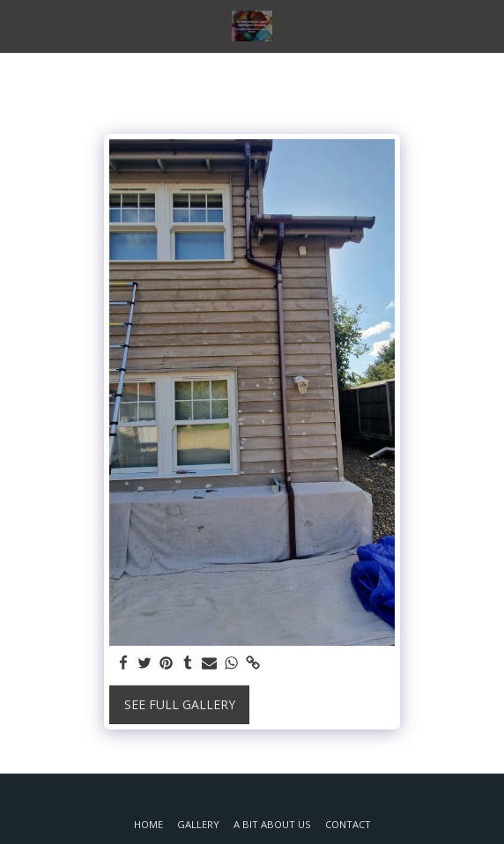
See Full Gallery (180, 704)
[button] (19, 25)
